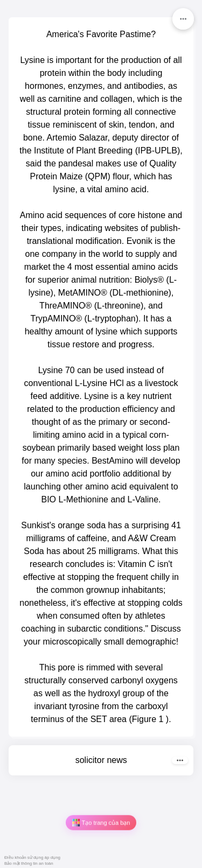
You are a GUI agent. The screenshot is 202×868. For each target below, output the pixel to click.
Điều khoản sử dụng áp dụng (32, 857)
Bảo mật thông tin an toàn (29, 863)
